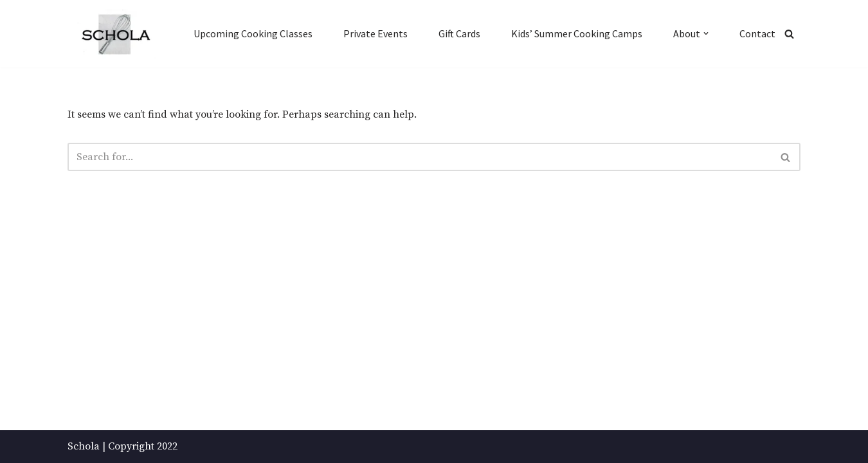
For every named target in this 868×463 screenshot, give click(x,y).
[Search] (789, 34)
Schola (84, 446)
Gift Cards (459, 33)
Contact (757, 33)
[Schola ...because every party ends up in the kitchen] (115, 34)
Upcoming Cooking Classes (253, 33)
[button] (706, 33)
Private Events (375, 33)
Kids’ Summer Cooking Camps (577, 33)
